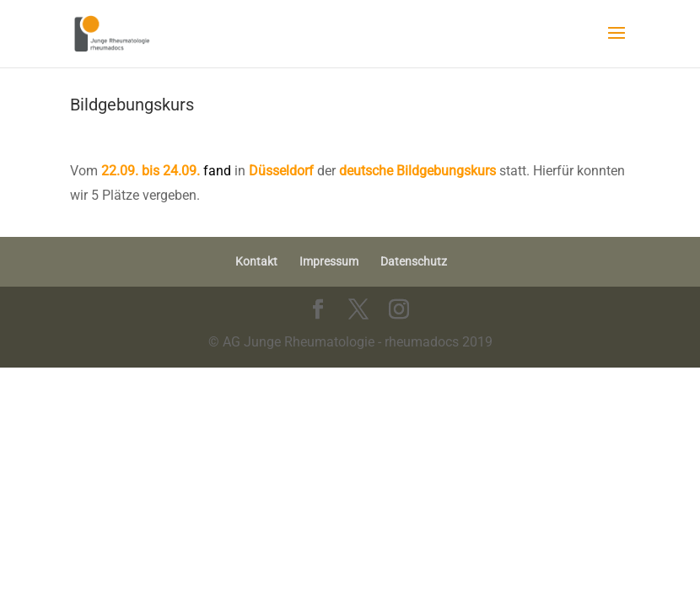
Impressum (329, 261)
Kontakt (256, 261)
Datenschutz (414, 261)
